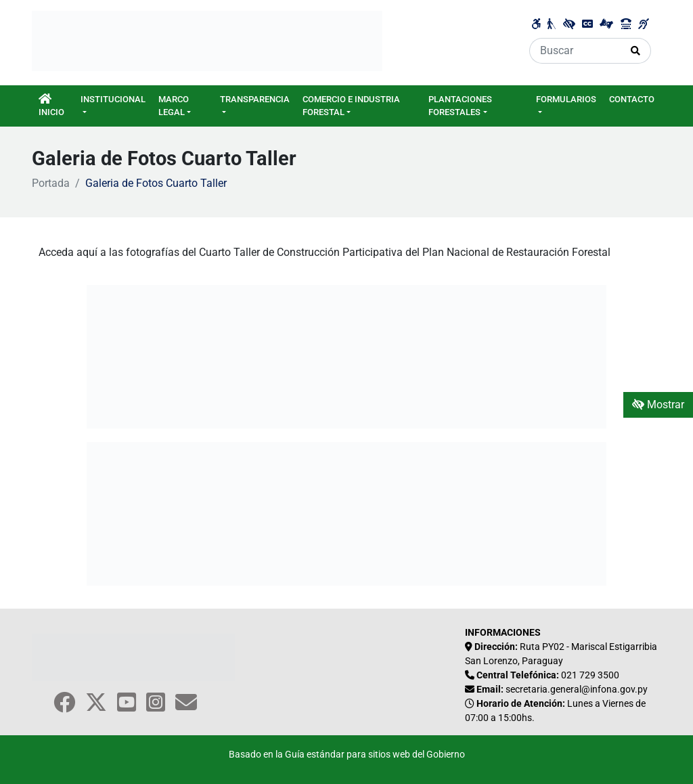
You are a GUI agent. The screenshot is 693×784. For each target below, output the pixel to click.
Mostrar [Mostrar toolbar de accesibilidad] (658, 405)
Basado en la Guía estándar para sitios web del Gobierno (347, 755)
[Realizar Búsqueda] (636, 51)
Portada (51, 183)
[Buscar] (575, 51)
